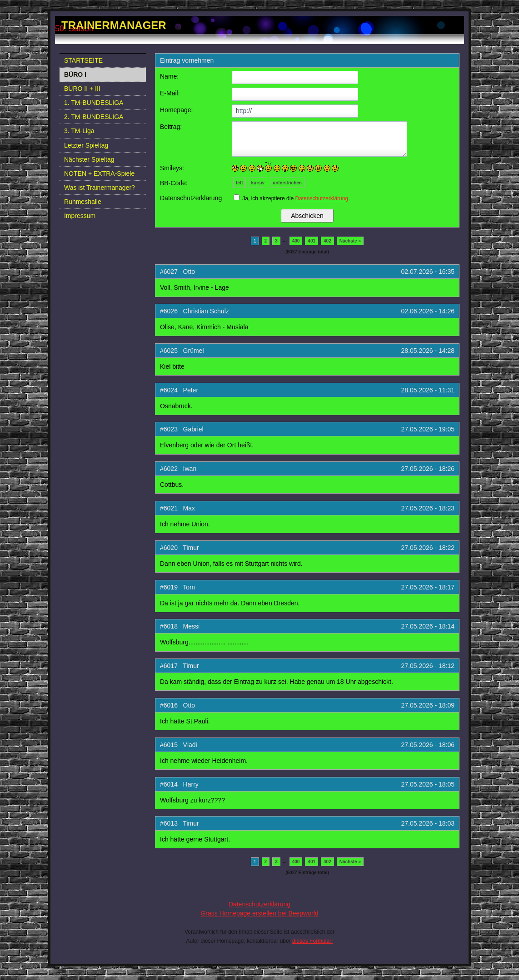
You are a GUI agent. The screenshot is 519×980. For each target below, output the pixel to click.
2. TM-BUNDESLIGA (94, 117)
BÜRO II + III (82, 89)
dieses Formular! (312, 941)
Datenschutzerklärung (259, 904)
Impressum (80, 216)
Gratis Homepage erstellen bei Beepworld (259, 913)
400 (296, 241)
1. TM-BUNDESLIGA (94, 103)
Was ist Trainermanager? (100, 188)
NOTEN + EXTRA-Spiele (99, 173)
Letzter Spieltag (86, 145)
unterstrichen (287, 183)
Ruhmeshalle (83, 202)
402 (327, 241)
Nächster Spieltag (89, 159)
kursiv (258, 183)
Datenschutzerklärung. (322, 198)
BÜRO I (75, 74)
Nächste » (350, 241)
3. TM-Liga (79, 131)
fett (240, 183)
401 (312, 241)
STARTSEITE (83, 60)
